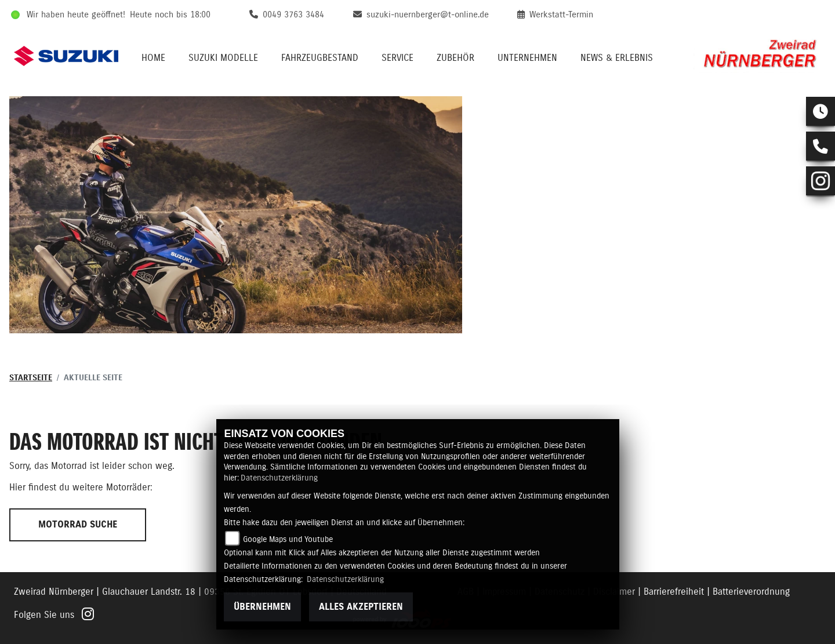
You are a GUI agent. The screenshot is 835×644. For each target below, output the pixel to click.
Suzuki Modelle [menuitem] (223, 58)
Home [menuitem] (153, 58)
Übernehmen (262, 607)
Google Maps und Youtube (288, 540)
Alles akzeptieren (361, 607)
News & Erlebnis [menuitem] (617, 58)
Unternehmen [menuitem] (527, 58)
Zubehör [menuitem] (455, 58)
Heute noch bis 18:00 (170, 15)
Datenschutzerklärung (279, 478)
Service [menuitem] (397, 58)
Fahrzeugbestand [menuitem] (320, 58)
